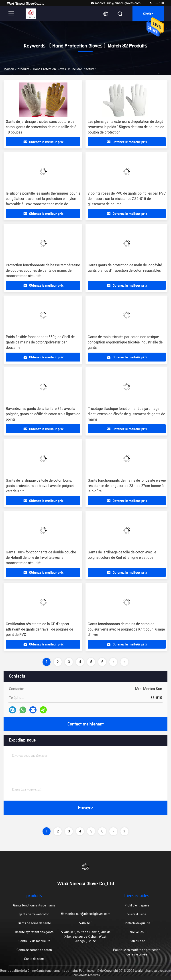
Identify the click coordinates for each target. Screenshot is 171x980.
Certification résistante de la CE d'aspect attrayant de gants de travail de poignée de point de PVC (39, 629)
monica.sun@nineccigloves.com (116, 3)
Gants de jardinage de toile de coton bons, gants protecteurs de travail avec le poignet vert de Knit (40, 486)
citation (148, 14)
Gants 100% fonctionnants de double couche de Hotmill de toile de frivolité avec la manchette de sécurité (41, 558)
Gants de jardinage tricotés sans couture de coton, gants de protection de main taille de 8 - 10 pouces (42, 127)
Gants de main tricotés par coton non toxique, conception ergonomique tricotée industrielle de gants (125, 342)
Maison (9, 69)
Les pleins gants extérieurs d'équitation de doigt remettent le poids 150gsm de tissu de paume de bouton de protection (126, 127)
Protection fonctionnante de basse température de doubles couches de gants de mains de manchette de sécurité (43, 270)
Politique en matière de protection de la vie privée (137, 952)
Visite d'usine (137, 914)
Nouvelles (137, 932)
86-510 (157, 3)
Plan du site (137, 941)
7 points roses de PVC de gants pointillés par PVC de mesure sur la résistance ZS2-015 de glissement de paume (127, 199)
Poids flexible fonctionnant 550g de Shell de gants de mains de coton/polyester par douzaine (40, 342)
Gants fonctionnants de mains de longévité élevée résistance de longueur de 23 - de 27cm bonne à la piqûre (127, 486)
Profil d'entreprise (137, 905)
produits (23, 69)
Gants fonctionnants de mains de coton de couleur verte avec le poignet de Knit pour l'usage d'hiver (126, 629)
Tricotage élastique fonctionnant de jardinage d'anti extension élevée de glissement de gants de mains (126, 414)
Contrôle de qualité (137, 923)
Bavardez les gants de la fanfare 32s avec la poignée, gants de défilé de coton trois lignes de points (43, 414)
